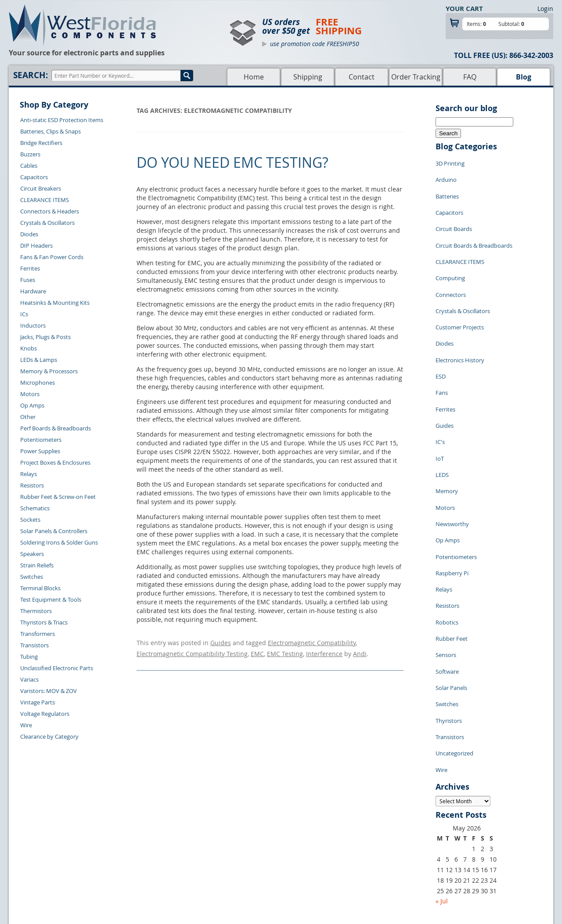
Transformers (38, 634)
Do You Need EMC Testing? (232, 162)
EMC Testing (285, 651)
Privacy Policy (326, 841)
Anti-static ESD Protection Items (62, 120)
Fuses (28, 280)
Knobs (29, 348)
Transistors (34, 645)
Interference (324, 651)
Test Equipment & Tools (51, 599)
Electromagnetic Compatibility (312, 642)
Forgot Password (140, 882)
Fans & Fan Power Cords (52, 257)
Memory (447, 426)
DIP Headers (36, 245)
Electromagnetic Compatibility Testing (192, 651)
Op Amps (32, 405)
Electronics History (460, 320)
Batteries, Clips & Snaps (50, 131)
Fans (442, 346)
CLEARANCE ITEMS (45, 200)
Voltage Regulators (45, 714)
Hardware (33, 291)
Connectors (451, 267)
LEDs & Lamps (39, 360)
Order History (136, 862)
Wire (26, 725)
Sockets (30, 520)
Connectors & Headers (50, 211)
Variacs (29, 679)
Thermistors (36, 611)
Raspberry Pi (452, 491)
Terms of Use (325, 852)
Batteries (447, 188)
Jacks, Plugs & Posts (45, 337)
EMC (257, 651)
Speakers (32, 554)
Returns (128, 841)
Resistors (32, 485)
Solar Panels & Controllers (54, 531)
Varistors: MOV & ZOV (49, 691)
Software (447, 570)
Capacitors (34, 177)
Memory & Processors (49, 371)
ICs (24, 314)
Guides (221, 642)
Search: (31, 75)
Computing (450, 254)
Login (545, 9)
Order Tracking (416, 77)
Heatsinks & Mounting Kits (55, 303)
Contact (362, 77)
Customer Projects (460, 294)
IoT (440, 399)
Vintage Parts (38, 702)
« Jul (442, 779)
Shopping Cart (245, 841)
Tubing (29, 657)
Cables (29, 166)
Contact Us (132, 831)
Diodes (29, 234)
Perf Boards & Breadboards (56, 428)
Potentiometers (41, 440)
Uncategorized (454, 636)
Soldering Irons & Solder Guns (59, 542)
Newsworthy (452, 452)
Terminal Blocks (40, 588)
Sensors (446, 557)
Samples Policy (328, 831)
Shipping (308, 77)
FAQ (470, 77)
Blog (524, 77)
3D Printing (450, 162)
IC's (440, 386)
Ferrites (30, 268)
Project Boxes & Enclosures (55, 462)
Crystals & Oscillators (47, 223)
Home (254, 77)
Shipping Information (146, 852)
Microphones (38, 383)
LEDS (442, 412)
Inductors (33, 325)
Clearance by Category (49, 736)
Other (28, 417)
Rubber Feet (452, 544)
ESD (441, 333)
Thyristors (449, 610)
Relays (29, 474)
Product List (242, 852)
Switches (32, 577)
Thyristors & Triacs (44, 622)
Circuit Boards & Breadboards (474, 228)
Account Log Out (140, 872)
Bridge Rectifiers (41, 143)
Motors (30, 394)
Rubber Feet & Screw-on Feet (58, 497)
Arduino (446, 175)
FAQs (233, 862)
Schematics (35, 508)
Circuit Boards (454, 215)
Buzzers (30, 154)
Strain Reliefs (37, 565)
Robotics (447, 531)
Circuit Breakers (41, 188)
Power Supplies (40, 451)
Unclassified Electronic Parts (57, 668)
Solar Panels (451, 584)
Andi (360, 651)
